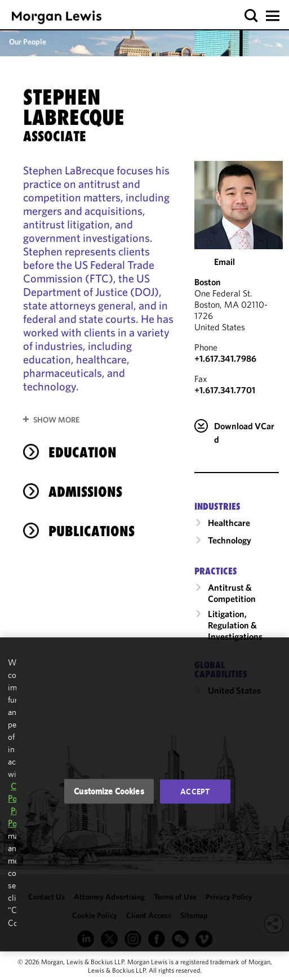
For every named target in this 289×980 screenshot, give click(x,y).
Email (224, 262)
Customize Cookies (109, 791)
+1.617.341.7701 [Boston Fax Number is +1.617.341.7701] (225, 390)
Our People (28, 42)
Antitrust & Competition (232, 593)
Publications (92, 531)
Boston (208, 282)
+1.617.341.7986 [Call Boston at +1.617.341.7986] (225, 358)
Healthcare (229, 523)
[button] (252, 16)
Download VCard (244, 433)
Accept (195, 792)
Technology (230, 540)
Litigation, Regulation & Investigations (235, 625)
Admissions (85, 492)
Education (83, 452)
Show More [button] (56, 420)
